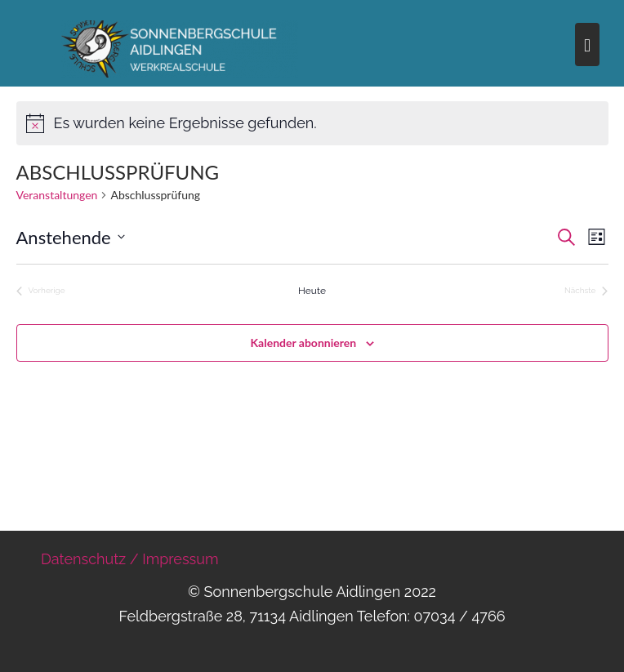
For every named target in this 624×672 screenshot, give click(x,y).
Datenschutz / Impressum (130, 559)
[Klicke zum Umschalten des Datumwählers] (71, 237)
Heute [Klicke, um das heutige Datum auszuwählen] (312, 291)
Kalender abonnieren (304, 343)
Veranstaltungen (57, 195)
